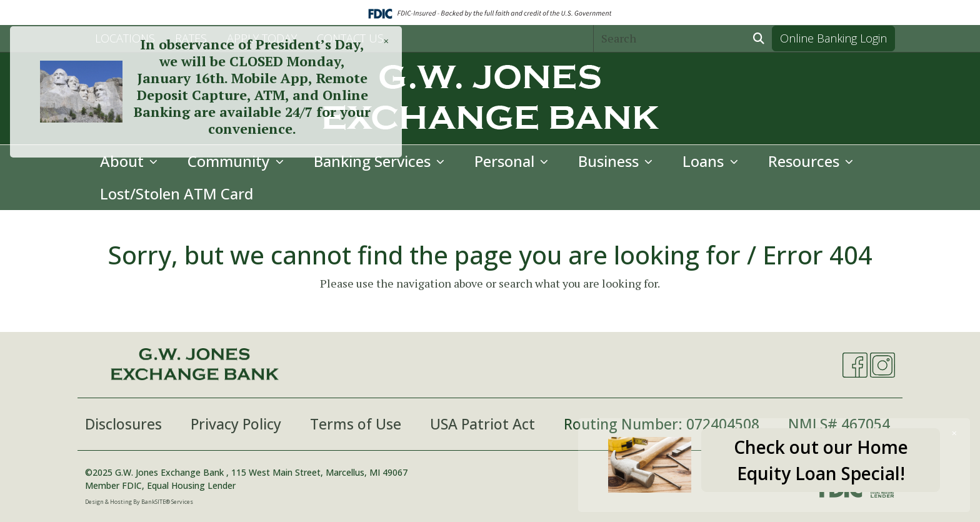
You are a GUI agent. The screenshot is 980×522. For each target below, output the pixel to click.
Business (610, 161)
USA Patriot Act (482, 424)
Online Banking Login (833, 38)
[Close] (954, 433)
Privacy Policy (236, 424)
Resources (806, 161)
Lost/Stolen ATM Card (177, 193)
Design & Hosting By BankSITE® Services (139, 502)
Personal (506, 161)
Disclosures (123, 424)
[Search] (670, 38)
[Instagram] (882, 365)
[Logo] (490, 98)
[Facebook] (855, 365)
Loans (705, 161)
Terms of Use (356, 424)
